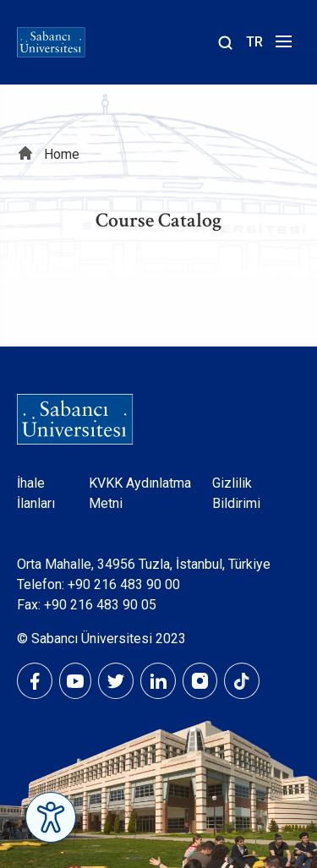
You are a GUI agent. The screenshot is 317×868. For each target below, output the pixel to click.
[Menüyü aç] (281, 46)
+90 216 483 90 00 (124, 584)
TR (254, 42)
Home (62, 154)
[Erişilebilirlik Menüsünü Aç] (51, 817)
